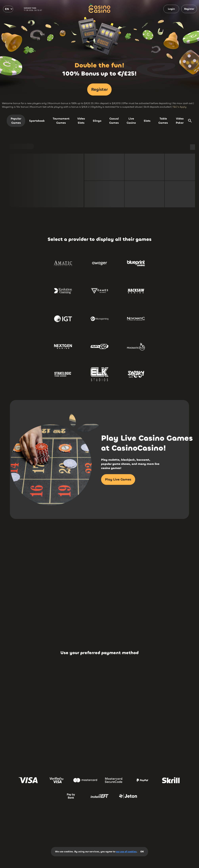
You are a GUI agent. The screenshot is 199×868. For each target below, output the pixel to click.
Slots (147, 121)
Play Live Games (118, 479)
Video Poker (180, 121)
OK (142, 852)
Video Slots (81, 121)
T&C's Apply (179, 107)
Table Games (163, 121)
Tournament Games (61, 121)
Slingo (97, 121)
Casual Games (114, 121)
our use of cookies (126, 852)
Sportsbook (37, 121)
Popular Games (16, 121)
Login (171, 9)
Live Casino (131, 121)
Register (189, 9)
